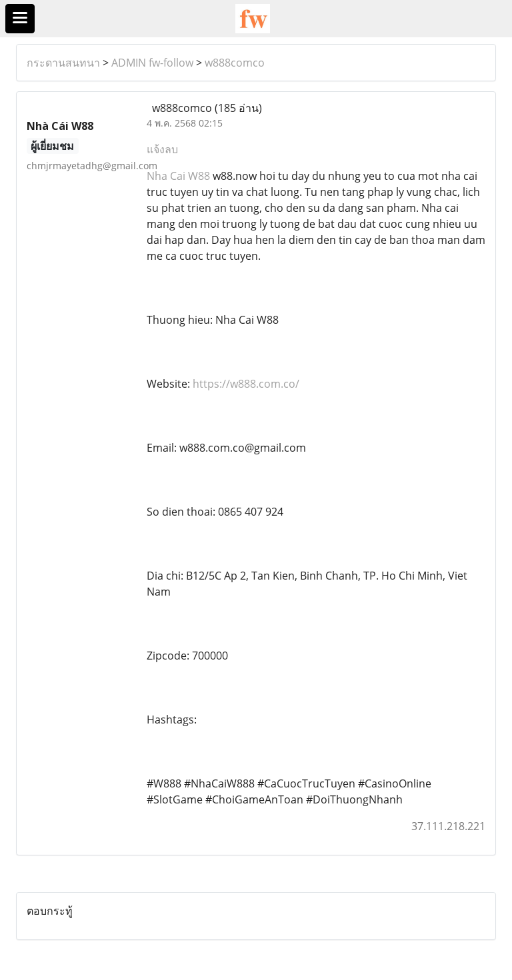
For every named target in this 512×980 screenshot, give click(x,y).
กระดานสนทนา (63, 63)
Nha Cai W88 (178, 176)
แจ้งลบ (162, 149)
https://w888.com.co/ (246, 384)
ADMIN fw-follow (152, 63)
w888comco (235, 63)
